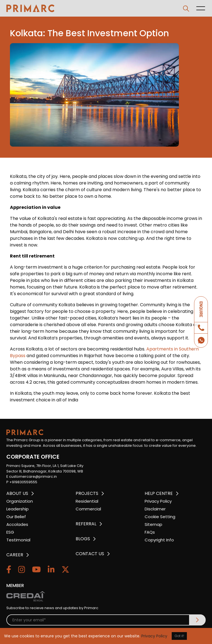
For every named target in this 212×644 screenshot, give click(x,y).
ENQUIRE (201, 309)
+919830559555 (23, 482)
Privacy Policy (154, 636)
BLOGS (83, 539)
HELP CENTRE (159, 493)
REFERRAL (86, 524)
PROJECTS (87, 493)
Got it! (179, 636)
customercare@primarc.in (33, 476)
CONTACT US (90, 554)
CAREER (15, 555)
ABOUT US (17, 493)
